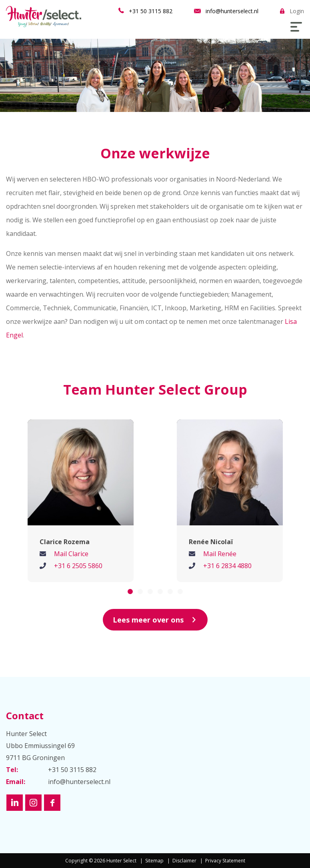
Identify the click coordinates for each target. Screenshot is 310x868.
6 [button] (180, 592)
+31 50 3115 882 (151, 11)
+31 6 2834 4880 (227, 566)
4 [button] (160, 592)
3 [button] (150, 592)
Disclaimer (184, 861)
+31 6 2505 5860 (78, 566)
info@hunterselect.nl (232, 11)
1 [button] (130, 592)
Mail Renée (220, 554)
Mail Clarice (71, 554)
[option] (81, 501)
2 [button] (140, 592)
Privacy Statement (225, 861)
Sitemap (154, 861)
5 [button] (170, 592)
